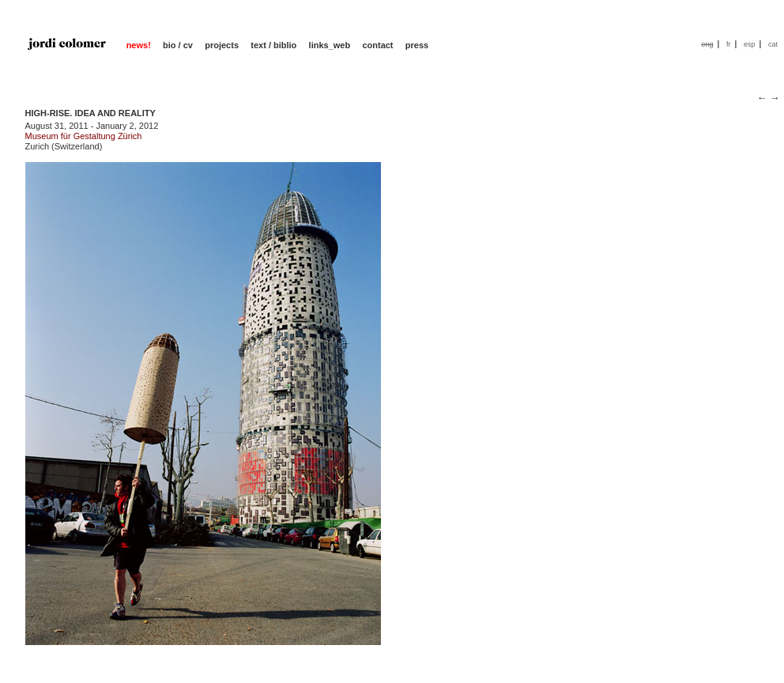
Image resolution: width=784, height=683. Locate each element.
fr (729, 44)
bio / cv (178, 45)
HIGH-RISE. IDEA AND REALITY (90, 113)
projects (222, 45)
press (417, 45)
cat (773, 44)
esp (750, 44)
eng (707, 44)
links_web (330, 45)
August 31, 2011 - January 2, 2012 (92, 126)
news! (139, 45)
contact (377, 45)
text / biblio (273, 45)
